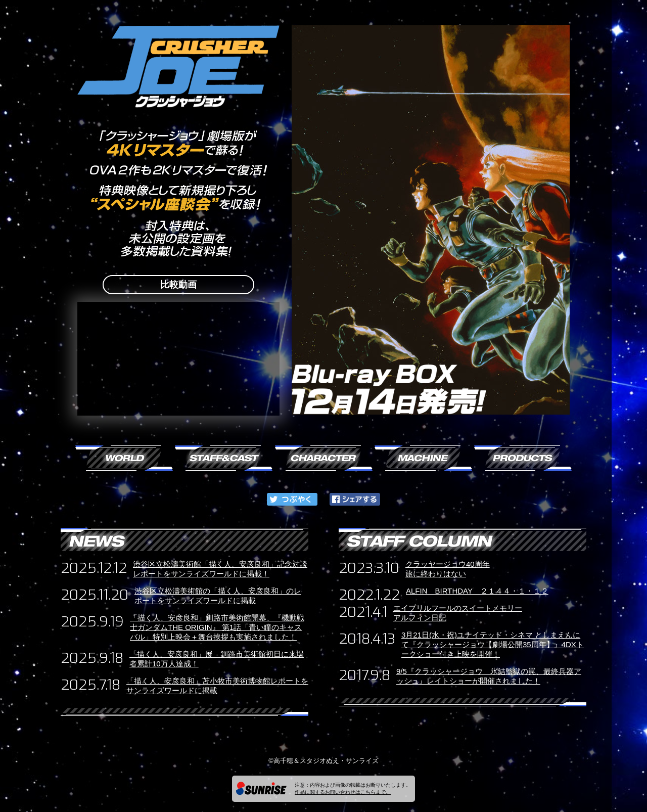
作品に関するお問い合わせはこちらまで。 (343, 792)
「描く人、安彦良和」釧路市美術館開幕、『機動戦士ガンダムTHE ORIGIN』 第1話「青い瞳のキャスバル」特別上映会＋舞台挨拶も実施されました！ (217, 627)
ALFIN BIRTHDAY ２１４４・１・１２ (477, 591)
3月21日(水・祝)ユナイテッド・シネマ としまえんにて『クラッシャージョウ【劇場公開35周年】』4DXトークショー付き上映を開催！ (493, 644)
